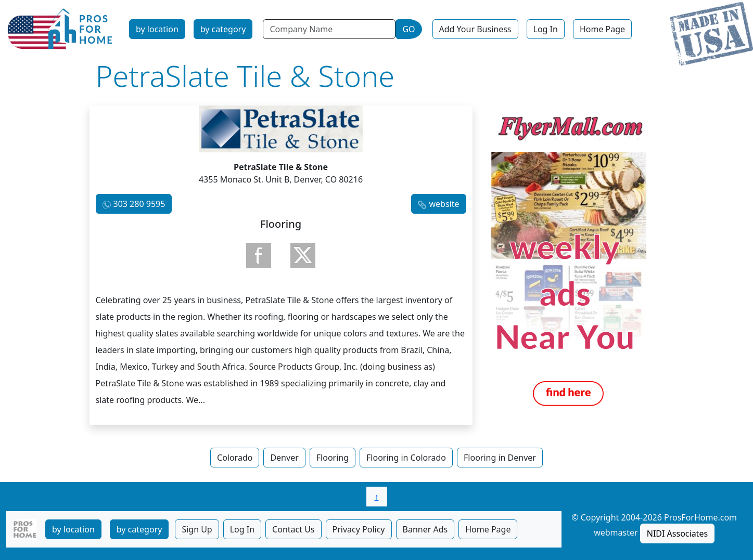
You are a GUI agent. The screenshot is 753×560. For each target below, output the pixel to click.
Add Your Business (475, 29)
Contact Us (293, 529)
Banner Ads (425, 529)
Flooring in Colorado (406, 458)
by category (223, 29)
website (444, 204)
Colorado (235, 458)
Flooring (333, 458)
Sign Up (197, 529)
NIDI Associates (677, 533)
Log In (546, 29)
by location (157, 29)
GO (409, 29)
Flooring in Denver (500, 458)
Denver (284, 458)
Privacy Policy (359, 529)
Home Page (602, 29)
